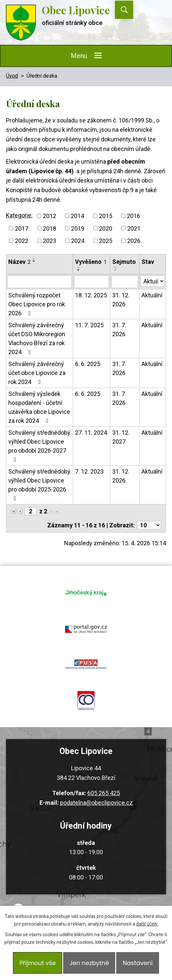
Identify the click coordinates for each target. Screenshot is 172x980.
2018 (49, 228)
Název (19, 262)
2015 (106, 216)
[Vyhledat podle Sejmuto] (125, 282)
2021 (134, 228)
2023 (49, 241)
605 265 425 (104, 793)
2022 (22, 241)
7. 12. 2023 (89, 471)
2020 (106, 228)
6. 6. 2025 (88, 364)
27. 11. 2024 (91, 433)
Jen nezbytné (89, 963)
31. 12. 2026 (121, 300)
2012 (49, 216)
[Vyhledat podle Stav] (153, 281)
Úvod (12, 76)
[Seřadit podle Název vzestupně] (34, 259)
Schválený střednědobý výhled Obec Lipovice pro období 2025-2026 (39, 485)
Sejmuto (124, 262)
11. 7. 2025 (89, 325)
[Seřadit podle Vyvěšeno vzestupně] (79, 267)
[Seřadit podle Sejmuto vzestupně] (116, 267)
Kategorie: (19, 215)
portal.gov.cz (86, 629)
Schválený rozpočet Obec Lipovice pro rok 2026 (37, 304)
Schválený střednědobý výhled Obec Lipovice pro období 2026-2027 (39, 446)
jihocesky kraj (86, 593)
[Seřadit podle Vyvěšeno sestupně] (79, 270)
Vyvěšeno (91, 262)
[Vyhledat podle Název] (40, 282)
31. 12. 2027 (121, 437)
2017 (22, 228)
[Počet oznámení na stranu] (149, 525)
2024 (78, 241)
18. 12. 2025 (91, 295)
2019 (78, 228)
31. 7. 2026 (119, 330)
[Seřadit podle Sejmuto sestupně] (116, 270)
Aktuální (152, 295)
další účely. (147, 924)
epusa (86, 664)
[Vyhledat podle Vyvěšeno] (91, 282)
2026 (134, 241)
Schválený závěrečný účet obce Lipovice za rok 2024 (37, 373)
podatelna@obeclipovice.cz (96, 803)
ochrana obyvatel (86, 700)
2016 (133, 216)
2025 (106, 241)
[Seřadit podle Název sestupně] (34, 261)
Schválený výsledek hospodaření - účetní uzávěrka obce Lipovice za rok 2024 (39, 407)
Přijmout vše (38, 963)
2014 (77, 216)
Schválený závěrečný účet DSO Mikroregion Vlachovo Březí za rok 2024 (37, 339)
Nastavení (137, 963)
